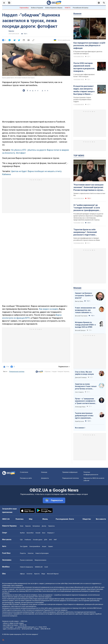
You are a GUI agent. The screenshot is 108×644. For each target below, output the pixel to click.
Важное (77, 14)
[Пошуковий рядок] (104, 3)
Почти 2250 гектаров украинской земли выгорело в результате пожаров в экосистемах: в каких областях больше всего (84, 67)
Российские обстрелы (81, 8)
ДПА (46, 540)
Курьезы (11, 31)
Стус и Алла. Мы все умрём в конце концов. (85, 373)
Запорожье (36, 526)
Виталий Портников (81, 316)
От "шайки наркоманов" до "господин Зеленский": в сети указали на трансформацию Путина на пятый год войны (87, 208)
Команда (44, 472)
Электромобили (35, 546)
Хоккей (38, 533)
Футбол (22, 533)
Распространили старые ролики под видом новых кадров (82, 99)
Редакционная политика (17, 372)
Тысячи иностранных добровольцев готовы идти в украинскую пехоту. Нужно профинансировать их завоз (84, 416)
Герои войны (24, 8)
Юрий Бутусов (79, 421)
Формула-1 (51, 533)
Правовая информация (70, 472)
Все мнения (79, 428)
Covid (46, 567)
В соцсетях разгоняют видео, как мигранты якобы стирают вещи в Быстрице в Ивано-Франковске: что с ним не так (84, 90)
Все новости (101, 519)
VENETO (68, 8)
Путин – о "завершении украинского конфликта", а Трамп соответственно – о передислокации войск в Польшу (86, 401)
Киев (22, 526)
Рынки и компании (26, 560)
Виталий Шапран (80, 330)
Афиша (22, 574)
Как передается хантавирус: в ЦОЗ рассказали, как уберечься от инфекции (89, 45)
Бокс (44, 533)
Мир (31, 519)
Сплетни (29, 574)
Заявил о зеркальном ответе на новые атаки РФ (89, 194)
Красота (37, 574)
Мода (43, 574)
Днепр (44, 526)
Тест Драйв (24, 546)
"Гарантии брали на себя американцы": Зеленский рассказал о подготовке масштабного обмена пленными (88, 232)
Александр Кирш (80, 407)
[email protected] (27, 629)
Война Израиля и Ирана (54, 8)
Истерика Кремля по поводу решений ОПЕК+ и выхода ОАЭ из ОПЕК (85, 325)
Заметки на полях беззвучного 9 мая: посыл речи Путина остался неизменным (86, 387)
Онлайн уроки (38, 540)
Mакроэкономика (40, 560)
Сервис (51, 546)
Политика (19, 519)
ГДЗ (21, 540)
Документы (45, 478)
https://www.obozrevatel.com (74, 583)
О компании (24, 472)
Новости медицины (27, 567)
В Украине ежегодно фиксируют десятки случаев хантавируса (88, 53)
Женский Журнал (53, 574)
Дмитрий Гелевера (81, 378)
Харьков (28, 526)
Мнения (77, 288)
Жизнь (45, 519)
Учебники (28, 540)
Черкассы (51, 526)
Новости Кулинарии (42, 553)
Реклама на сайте (26, 478)
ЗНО (50, 540)
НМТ (55, 540)
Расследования (62, 519)
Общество (87, 519)
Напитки (31, 553)
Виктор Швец (79, 301)
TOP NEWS (79, 156)
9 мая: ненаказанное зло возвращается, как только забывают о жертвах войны (85, 310)
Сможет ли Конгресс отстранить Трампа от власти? (84, 295)
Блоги (71, 519)
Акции (44, 546)
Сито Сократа (79, 392)
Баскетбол (30, 533)
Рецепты (23, 553)
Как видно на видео (49, 309)
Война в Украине (37, 8)
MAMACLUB (39, 567)
